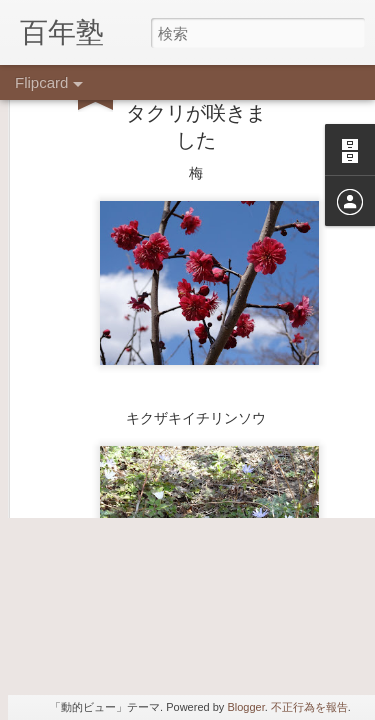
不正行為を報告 (309, 707)
